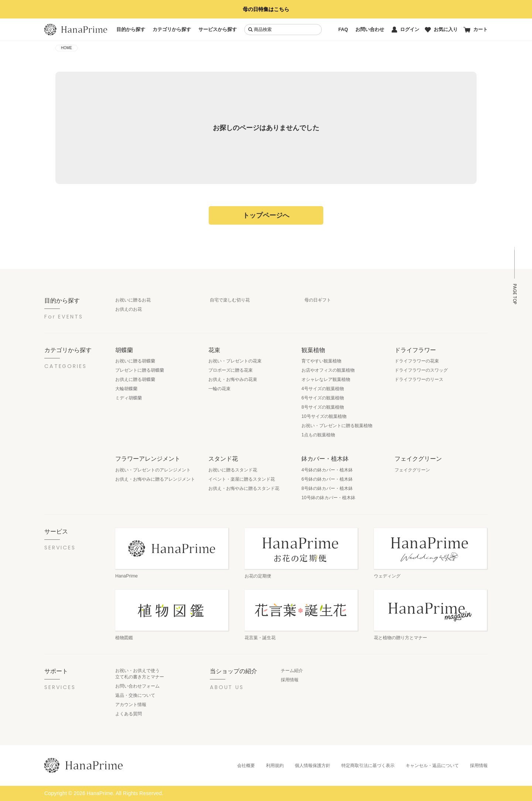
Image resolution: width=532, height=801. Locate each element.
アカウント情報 (131, 705)
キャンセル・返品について (432, 766)
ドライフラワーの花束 (417, 361)
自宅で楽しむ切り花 (230, 300)
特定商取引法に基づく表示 (368, 766)
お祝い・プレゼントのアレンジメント (153, 470)
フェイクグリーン (418, 459)
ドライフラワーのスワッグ (421, 370)
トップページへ (266, 215)
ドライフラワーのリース (419, 379)
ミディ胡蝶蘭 (129, 398)
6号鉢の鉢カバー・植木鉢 (327, 479)
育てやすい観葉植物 (321, 361)
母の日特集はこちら (266, 9)
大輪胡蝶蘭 (126, 389)
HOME (66, 48)
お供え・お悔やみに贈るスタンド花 (244, 488)
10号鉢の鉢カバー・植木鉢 (328, 498)
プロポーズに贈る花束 (231, 370)
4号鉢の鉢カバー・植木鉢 (327, 470)
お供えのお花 (129, 309)
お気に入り (441, 29)
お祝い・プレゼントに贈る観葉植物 (337, 426)
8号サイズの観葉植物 (323, 407)
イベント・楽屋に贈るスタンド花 (242, 479)
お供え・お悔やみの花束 (233, 379)
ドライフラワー (415, 350)
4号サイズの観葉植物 (323, 389)
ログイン (405, 30)
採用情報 (290, 680)
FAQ (343, 29)
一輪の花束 (219, 389)
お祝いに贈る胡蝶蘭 (135, 361)
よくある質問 (129, 714)
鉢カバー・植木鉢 (325, 459)
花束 (214, 350)
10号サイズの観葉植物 (324, 416)
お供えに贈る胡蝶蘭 (135, 379)
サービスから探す (218, 29)
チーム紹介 (292, 671)
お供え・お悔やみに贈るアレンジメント (155, 479)
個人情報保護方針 (313, 766)
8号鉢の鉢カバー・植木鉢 (327, 488)
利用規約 (275, 766)
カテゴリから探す (172, 29)
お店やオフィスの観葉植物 (328, 370)
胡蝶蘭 (124, 350)
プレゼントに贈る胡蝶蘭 (140, 370)
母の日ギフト (318, 300)
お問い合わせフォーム (137, 686)
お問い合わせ (370, 29)
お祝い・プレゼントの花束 (235, 361)
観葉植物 (313, 350)
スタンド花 (223, 459)
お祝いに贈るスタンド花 (233, 470)
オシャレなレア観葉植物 (326, 379)
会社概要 (246, 766)
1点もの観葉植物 (318, 435)
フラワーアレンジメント (148, 459)
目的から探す (131, 29)
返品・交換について (135, 695)
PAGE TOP (515, 294)
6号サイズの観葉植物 (323, 398)
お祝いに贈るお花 (133, 300)
